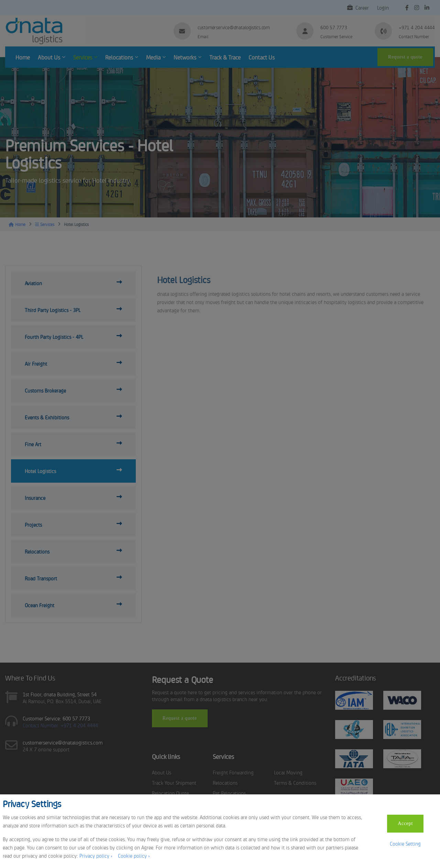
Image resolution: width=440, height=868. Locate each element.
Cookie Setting (405, 843)
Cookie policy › (134, 855)
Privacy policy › (96, 855)
